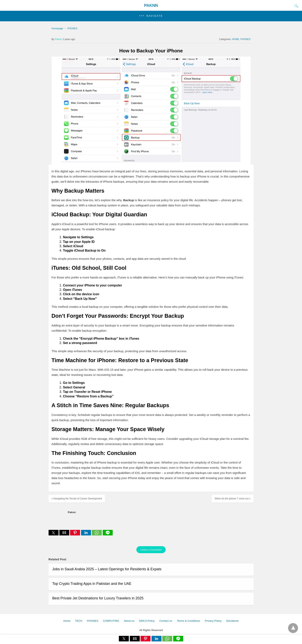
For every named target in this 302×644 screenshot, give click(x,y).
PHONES (72, 28)
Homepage (57, 28)
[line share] (108, 534)
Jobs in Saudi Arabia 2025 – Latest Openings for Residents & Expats (107, 569)
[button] (151, 16)
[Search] (295, 6)
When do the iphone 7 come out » (233, 499)
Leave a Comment (151, 550)
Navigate (155, 16)
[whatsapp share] (97, 534)
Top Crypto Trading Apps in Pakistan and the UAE (92, 584)
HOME (236, 39)
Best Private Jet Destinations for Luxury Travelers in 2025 (98, 598)
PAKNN (151, 5)
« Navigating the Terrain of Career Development (77, 499)
